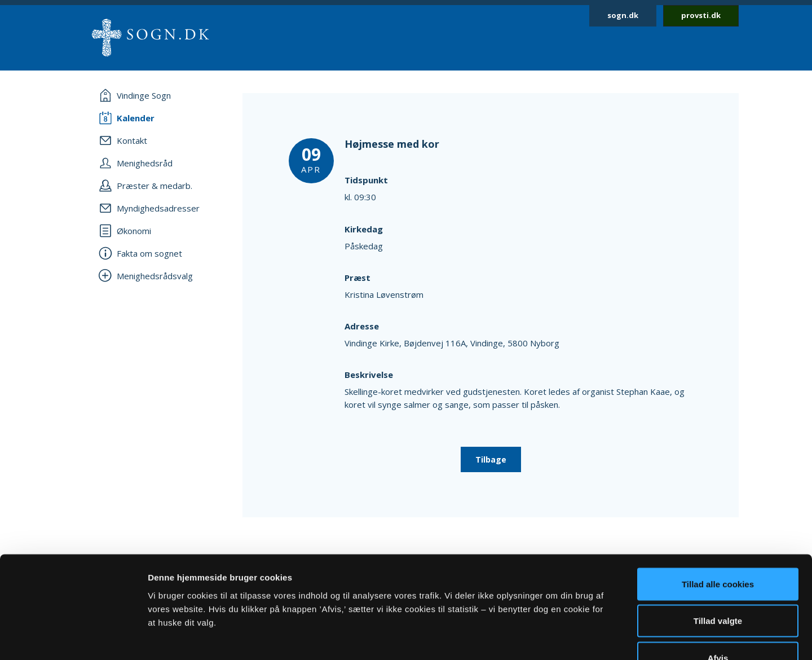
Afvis (718, 586)
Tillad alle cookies (718, 512)
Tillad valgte (718, 549)
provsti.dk (701, 15)
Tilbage (491, 459)
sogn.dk (623, 15)
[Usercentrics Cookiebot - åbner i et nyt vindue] (73, 638)
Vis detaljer (586, 638)
